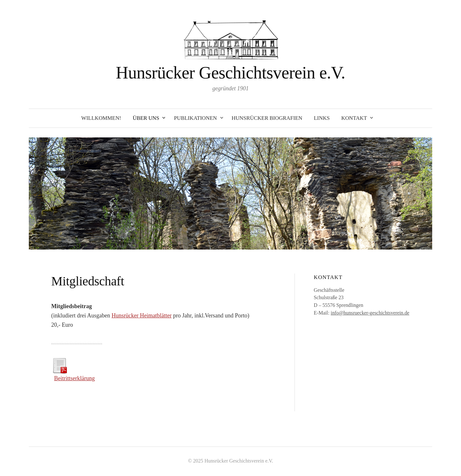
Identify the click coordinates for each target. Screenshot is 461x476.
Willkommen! (101, 118)
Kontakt (354, 118)
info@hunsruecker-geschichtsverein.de (370, 313)
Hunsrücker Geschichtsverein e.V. (231, 73)
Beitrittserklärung (74, 378)
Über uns (146, 118)
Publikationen (195, 118)
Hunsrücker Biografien (267, 118)
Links (322, 118)
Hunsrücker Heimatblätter (141, 316)
